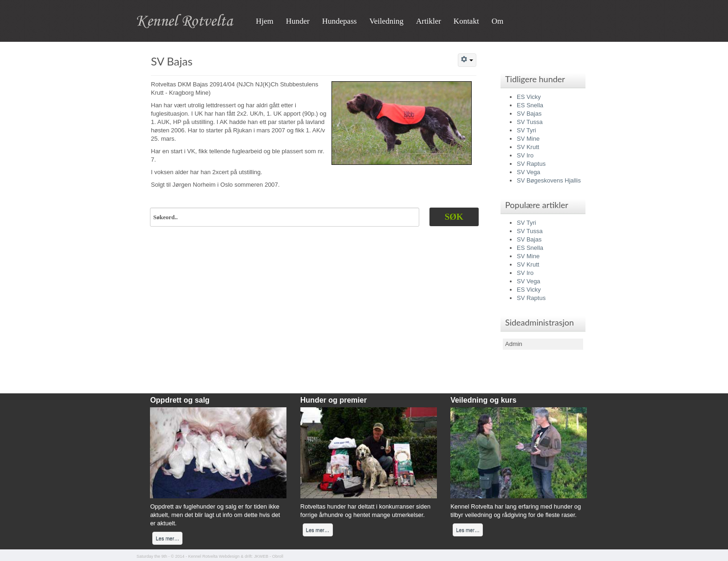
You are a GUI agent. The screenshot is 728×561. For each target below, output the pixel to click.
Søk (454, 217)
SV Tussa (530, 122)
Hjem (265, 21)
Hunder (298, 21)
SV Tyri (526, 130)
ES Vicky (529, 97)
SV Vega (529, 172)
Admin (514, 344)
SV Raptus (531, 164)
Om (498, 21)
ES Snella (530, 105)
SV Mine (528, 139)
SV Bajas (172, 61)
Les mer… (167, 538)
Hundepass (340, 21)
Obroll (278, 556)
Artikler (429, 21)
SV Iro (525, 155)
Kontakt (466, 21)
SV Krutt (528, 147)
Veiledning (386, 21)
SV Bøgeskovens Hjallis (549, 180)
